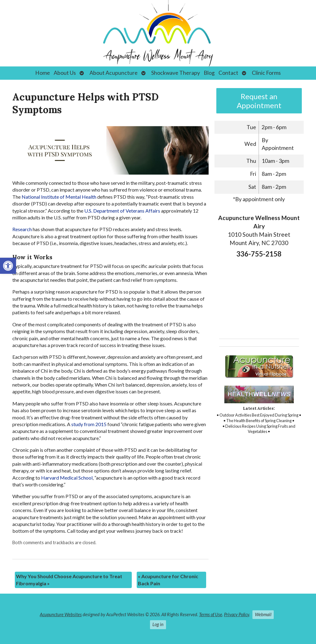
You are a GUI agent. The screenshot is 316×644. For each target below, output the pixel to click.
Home (43, 73)
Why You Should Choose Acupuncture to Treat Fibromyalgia (69, 580)
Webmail (263, 614)
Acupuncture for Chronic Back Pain (168, 580)
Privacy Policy (237, 614)
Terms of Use (211, 614)
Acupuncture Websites (61, 614)
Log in (158, 624)
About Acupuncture (114, 73)
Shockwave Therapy (176, 73)
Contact (228, 73)
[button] (8, 266)
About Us (65, 73)
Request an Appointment (259, 101)
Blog (209, 73)
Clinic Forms (266, 73)
